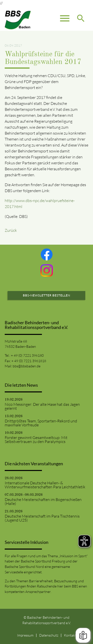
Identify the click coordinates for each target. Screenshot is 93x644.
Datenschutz (49, 635)
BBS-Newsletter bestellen (46, 295)
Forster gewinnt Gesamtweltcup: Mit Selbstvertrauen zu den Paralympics (36, 439)
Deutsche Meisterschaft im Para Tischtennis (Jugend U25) (42, 518)
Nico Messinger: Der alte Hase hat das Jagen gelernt (42, 406)
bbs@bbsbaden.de (27, 366)
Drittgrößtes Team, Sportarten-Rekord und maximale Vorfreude (41, 423)
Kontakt (70, 635)
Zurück (11, 230)
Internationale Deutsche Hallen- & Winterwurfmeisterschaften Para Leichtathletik (45, 485)
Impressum (25, 635)
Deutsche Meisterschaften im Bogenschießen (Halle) (43, 501)
